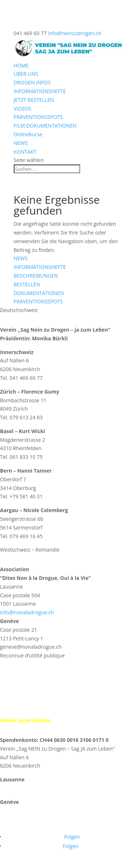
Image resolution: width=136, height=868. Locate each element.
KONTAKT (25, 152)
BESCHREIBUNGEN (36, 276)
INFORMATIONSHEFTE (40, 91)
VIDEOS (23, 109)
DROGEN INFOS (32, 82)
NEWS (21, 143)
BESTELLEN (27, 284)
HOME (21, 65)
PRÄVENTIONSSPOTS (38, 117)
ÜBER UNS (26, 74)
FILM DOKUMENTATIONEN (45, 126)
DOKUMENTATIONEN (39, 293)
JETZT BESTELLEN (34, 100)
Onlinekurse (28, 134)
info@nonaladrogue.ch (27, 612)
